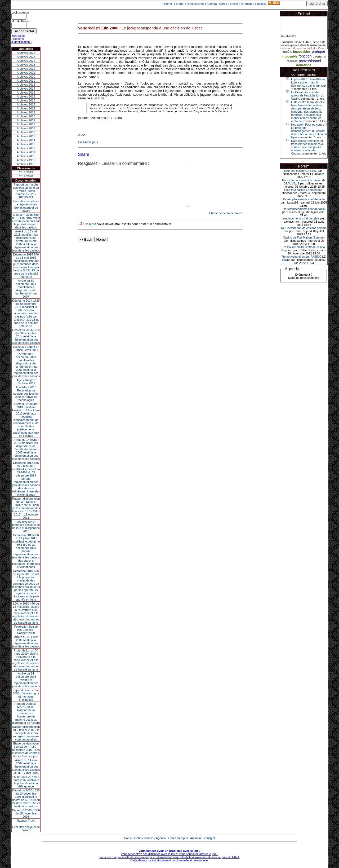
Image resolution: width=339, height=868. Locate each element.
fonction (305, 56)
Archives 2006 (26, 132)
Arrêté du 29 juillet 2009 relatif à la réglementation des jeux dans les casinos (26, 642)
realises (292, 61)
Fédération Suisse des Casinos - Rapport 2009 (26, 630)
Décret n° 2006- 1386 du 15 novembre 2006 (26, 813)
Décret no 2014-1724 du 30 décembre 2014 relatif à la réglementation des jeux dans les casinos (26, 336)
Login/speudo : (21, 12)
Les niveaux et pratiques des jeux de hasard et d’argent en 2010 (26, 526)
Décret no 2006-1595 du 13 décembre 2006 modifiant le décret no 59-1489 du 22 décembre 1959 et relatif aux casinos (26, 798)
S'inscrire (90, 232)
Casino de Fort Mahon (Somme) (304, 237)
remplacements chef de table (300, 218)
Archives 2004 (26, 140)
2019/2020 (26, 176)
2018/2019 (26, 172)
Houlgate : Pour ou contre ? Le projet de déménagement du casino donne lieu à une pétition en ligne (309, 131)
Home (168, 4)
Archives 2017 (26, 89)
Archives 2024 (26, 61)
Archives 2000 (26, 156)
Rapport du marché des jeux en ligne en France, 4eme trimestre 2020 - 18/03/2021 (26, 191)
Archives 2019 (26, 81)
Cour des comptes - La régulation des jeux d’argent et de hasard (26, 206)
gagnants (319, 56)
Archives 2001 (26, 152)
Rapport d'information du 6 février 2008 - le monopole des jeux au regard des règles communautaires (26, 733)
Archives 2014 (26, 100)
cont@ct (260, 4)
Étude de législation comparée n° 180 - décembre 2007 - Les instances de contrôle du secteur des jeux (26, 750)
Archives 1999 (26, 160)
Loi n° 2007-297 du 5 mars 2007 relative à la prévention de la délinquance (26, 782)
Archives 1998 (26, 164)
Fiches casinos (195, 4)
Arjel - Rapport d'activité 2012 (26, 382)
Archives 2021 (26, 73)
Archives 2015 (26, 96)
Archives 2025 (26, 57)
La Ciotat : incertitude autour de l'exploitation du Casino (308, 95)
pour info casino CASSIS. (300, 171)
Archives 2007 (26, 128)
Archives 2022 (26, 69)
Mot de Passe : (21, 21)
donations (304, 65)
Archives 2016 (26, 92)
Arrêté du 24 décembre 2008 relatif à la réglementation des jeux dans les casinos (26, 680)
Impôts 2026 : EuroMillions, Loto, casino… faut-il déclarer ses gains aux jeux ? (309, 84)
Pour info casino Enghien (300, 190)
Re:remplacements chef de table (304, 199)
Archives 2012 (26, 108)
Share (84, 154)
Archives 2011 (26, 112)
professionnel (310, 61)
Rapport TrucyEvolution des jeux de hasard (26, 825)
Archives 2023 (26, 65)
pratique (318, 51)
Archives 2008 (26, 124)
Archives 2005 (26, 136)
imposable (290, 56)
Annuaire (247, 4)
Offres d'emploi (229, 4)
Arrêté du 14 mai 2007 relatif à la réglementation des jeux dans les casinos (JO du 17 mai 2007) (26, 766)
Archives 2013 (26, 104)
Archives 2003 (26, 144)
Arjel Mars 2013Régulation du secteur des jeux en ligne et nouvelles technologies (26, 394)
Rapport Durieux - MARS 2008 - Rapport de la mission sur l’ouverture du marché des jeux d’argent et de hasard (26, 713)
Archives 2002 (26, 148)
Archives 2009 (26, 120)
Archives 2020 (26, 77)
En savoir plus (88, 142)
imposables (302, 52)
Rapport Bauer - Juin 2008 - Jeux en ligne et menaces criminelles (26, 695)
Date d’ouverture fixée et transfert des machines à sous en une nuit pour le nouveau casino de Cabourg (307, 147)
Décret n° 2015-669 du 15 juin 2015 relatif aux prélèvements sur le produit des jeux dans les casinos (26, 221)
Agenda (212, 4)
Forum (179, 4)
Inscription (18, 36)
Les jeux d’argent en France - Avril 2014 (26, 348)
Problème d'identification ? (22, 40)
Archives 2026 (26, 53)
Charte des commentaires (226, 221)
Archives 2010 (26, 116)
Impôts (287, 52)
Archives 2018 (26, 85)
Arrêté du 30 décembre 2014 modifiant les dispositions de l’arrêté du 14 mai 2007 (26, 289)
